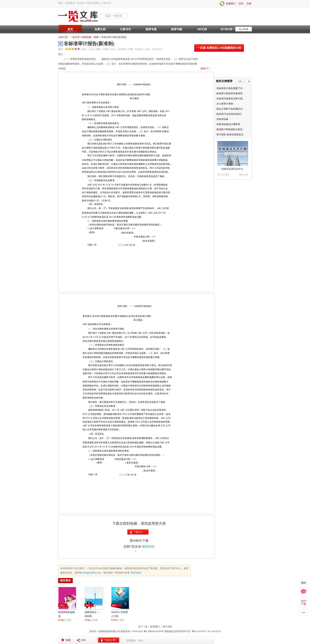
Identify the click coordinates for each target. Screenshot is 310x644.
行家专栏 (126, 29)
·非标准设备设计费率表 (228, 124)
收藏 (68, 640)
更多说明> (136, 573)
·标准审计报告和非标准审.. (230, 93)
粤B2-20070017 (199, 631)
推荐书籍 (177, 29)
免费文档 (100, 29)
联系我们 (155, 627)
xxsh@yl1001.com (91, 573)
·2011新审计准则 (224, 104)
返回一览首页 (114, 16)
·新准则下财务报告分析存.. (230, 129)
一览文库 (75, 37)
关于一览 (143, 627)
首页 (70, 29)
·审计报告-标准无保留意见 (230, 135)
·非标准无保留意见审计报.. (230, 99)
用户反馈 (167, 627)
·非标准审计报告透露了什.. (230, 88)
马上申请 (244, 29)
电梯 (96, 37)
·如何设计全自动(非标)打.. (229, 114)
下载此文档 (138, 533)
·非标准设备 (222, 119)
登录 (241, 4)
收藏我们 (231, 4)
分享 (83, 640)
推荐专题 (151, 29)
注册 (249, 4)
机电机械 (86, 37)
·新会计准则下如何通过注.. (230, 109)
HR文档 (202, 29)
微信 (222, 4)
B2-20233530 (214, 631)
